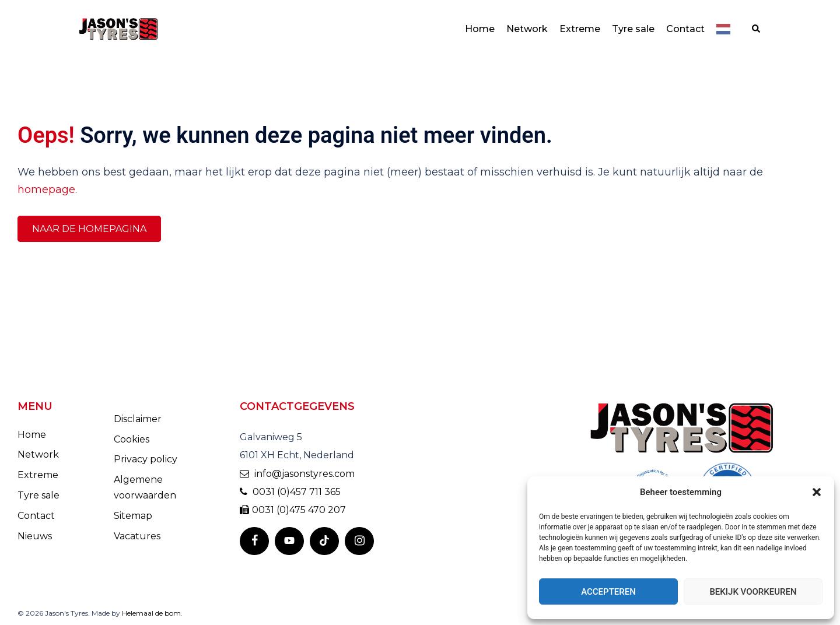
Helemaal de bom (151, 613)
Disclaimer (138, 419)
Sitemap (133, 516)
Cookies (132, 439)
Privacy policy (146, 459)
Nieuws (35, 536)
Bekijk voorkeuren (753, 592)
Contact (685, 29)
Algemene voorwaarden (145, 487)
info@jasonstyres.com (297, 474)
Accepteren (608, 592)
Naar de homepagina (89, 229)
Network (527, 29)
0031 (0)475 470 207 (293, 510)
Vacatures (137, 536)
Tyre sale (633, 29)
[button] (817, 492)
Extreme (580, 29)
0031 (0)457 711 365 (290, 492)
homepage (46, 189)
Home (480, 29)
